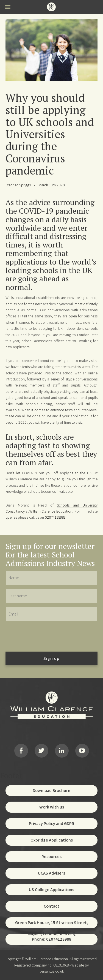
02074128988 (55, 517)
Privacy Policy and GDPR (51, 824)
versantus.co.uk (52, 971)
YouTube (82, 751)
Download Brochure (51, 790)
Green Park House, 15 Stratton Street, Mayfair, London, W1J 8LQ (51, 924)
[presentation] (47, 636)
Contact (51, 906)
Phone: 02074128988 (51, 939)
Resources (51, 857)
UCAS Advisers (51, 873)
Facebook (21, 751)
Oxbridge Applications (52, 840)
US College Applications (51, 890)
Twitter (41, 751)
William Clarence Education (51, 511)
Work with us (52, 807)
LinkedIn (62, 751)
